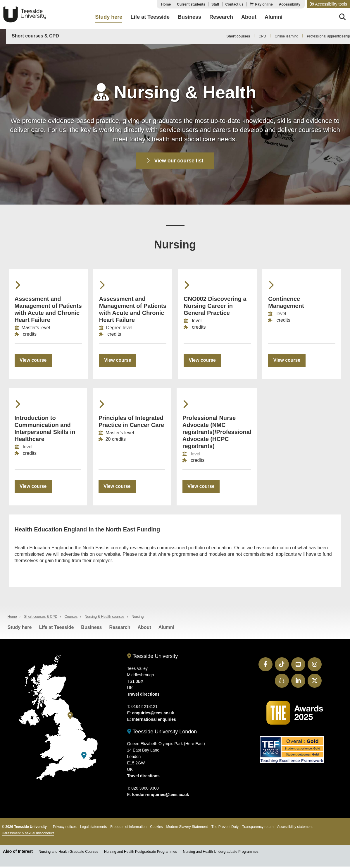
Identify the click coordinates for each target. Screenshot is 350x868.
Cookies (156, 828)
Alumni (166, 629)
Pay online (264, 4)
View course (33, 360)
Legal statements (93, 828)
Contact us (235, 4)
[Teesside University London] (84, 757)
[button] (328, 4)
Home (166, 4)
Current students (191, 4)
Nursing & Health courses (105, 618)
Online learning (286, 36)
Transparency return (258, 828)
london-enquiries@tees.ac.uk (161, 796)
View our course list (175, 161)
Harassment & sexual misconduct (28, 835)
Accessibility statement (295, 828)
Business (91, 629)
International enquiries (154, 721)
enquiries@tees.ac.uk (153, 714)
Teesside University (25, 14)
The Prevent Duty (225, 828)
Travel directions (143, 696)
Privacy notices (65, 828)
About (144, 629)
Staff (215, 4)
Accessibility (290, 4)
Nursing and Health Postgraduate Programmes (140, 853)
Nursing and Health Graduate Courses (68, 853)
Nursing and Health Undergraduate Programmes (221, 853)
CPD (262, 36)
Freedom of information (128, 828)
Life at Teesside (56, 629)
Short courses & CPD (35, 36)
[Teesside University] (70, 717)
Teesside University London (162, 733)
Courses (71, 618)
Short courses (238, 36)
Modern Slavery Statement (187, 828)
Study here (20, 629)
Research (120, 629)
